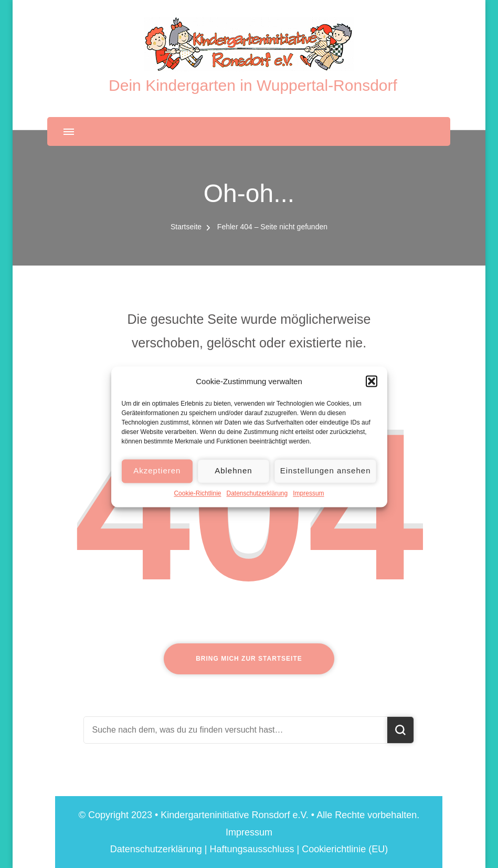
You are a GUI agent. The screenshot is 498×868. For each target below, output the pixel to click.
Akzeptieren (157, 480)
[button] (372, 391)
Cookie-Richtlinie (197, 503)
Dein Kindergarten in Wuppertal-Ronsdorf (253, 85)
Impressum (308, 503)
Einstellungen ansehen (326, 480)
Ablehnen (233, 480)
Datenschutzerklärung (257, 503)
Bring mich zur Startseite (249, 659)
